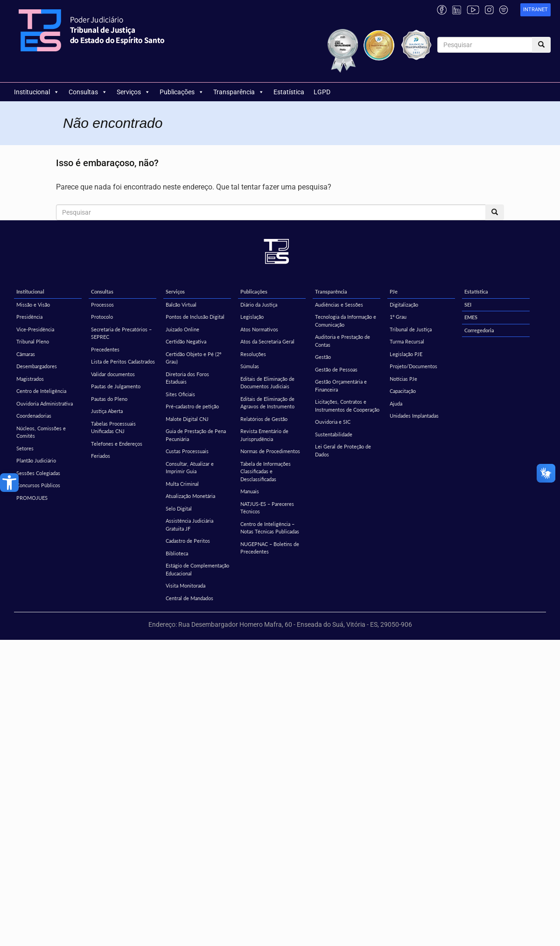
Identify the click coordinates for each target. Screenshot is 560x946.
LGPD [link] (322, 92)
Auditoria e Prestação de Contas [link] (343, 341)
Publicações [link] (182, 92)
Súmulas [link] (250, 366)
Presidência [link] (29, 317)
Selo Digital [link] (179, 508)
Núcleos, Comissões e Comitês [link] (41, 432)
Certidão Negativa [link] (186, 341)
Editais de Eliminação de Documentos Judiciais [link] (267, 383)
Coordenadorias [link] (34, 416)
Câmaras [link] (26, 354)
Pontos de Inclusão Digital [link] (195, 317)
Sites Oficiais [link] (180, 394)
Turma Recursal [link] (407, 341)
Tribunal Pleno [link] (33, 341)
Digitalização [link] (404, 305)
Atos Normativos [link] (259, 329)
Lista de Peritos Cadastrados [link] (123, 361)
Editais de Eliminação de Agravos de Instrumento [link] (267, 403)
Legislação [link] (252, 317)
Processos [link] (102, 305)
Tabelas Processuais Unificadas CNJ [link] (113, 427)
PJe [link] (394, 291)
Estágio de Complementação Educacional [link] (197, 569)
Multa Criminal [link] (182, 484)
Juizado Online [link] (182, 329)
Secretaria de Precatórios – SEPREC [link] (121, 333)
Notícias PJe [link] (403, 379)
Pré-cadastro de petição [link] (192, 406)
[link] (9, 483)
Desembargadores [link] (37, 366)
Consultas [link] (88, 92)
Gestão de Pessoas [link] (336, 369)
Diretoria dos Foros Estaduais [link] (187, 378)
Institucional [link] (37, 92)
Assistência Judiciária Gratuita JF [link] (189, 525)
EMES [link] (471, 317)
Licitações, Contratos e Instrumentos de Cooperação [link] (347, 406)
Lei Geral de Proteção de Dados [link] (343, 450)
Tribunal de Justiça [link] (411, 329)
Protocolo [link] (102, 317)
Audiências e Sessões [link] (339, 305)
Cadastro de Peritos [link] (188, 541)
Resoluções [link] (253, 354)
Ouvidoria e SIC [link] (333, 422)
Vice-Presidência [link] (35, 329)
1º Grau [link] (398, 317)
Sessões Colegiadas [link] (38, 473)
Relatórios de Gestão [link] (264, 419)
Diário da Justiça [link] (259, 305)
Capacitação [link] (403, 391)
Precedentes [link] (105, 349)
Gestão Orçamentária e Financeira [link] (341, 385)
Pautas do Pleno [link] (109, 399)
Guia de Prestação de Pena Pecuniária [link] (196, 435)
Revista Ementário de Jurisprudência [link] (264, 435)
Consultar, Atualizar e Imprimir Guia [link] (190, 468)
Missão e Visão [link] (33, 305)
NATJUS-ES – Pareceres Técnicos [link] (267, 508)
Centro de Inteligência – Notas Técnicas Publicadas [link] (270, 528)
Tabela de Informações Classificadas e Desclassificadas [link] (266, 471)
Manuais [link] (250, 491)
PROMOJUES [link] (32, 498)
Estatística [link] (289, 92)
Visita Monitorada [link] (185, 585)
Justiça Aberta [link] (107, 411)
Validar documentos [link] (113, 374)
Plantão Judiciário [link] (36, 460)
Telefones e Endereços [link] (117, 444)
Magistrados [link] (30, 379)
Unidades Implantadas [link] (414, 416)
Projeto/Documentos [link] (413, 366)
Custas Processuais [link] (187, 451)
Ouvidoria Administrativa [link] (45, 403)
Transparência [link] (239, 92)
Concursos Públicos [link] (38, 485)
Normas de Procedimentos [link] (270, 451)
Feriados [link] (101, 456)
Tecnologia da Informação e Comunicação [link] (346, 321)
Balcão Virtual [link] (181, 305)
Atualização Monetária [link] (190, 496)
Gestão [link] (323, 357)
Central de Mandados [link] (189, 598)
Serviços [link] (133, 92)
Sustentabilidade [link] (334, 434)
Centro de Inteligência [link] (41, 391)
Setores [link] (25, 448)
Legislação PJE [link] (406, 354)
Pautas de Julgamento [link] (116, 386)
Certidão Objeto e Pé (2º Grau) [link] (193, 358)
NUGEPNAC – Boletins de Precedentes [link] (270, 548)
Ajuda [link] (396, 403)
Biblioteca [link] (177, 553)
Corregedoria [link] (479, 330)
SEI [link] (468, 305)
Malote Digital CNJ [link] (187, 419)
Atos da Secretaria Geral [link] (267, 341)
